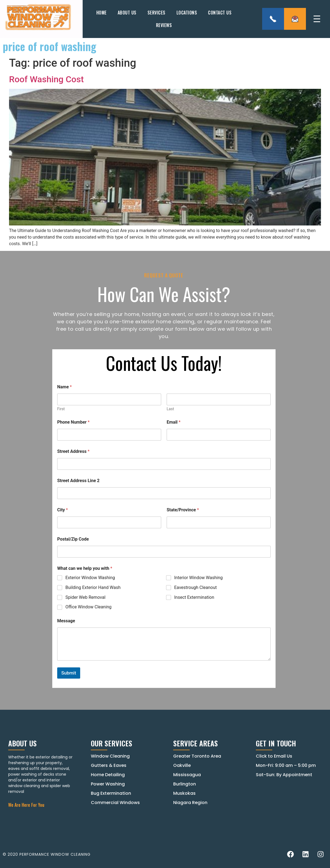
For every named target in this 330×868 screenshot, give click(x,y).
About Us (127, 13)
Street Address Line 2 (78, 481)
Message (66, 621)
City (63, 510)
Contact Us (220, 13)
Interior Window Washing (198, 578)
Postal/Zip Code (73, 539)
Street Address (73, 451)
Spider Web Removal (85, 597)
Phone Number (73, 422)
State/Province (183, 510)
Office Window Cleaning (89, 607)
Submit (69, 673)
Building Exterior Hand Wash (93, 587)
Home (102, 13)
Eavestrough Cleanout (195, 587)
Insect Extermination (194, 597)
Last (170, 409)
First (61, 409)
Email (174, 422)
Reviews (164, 25)
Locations (187, 13)
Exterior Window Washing (90, 578)
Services (157, 13)
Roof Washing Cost (46, 79)
